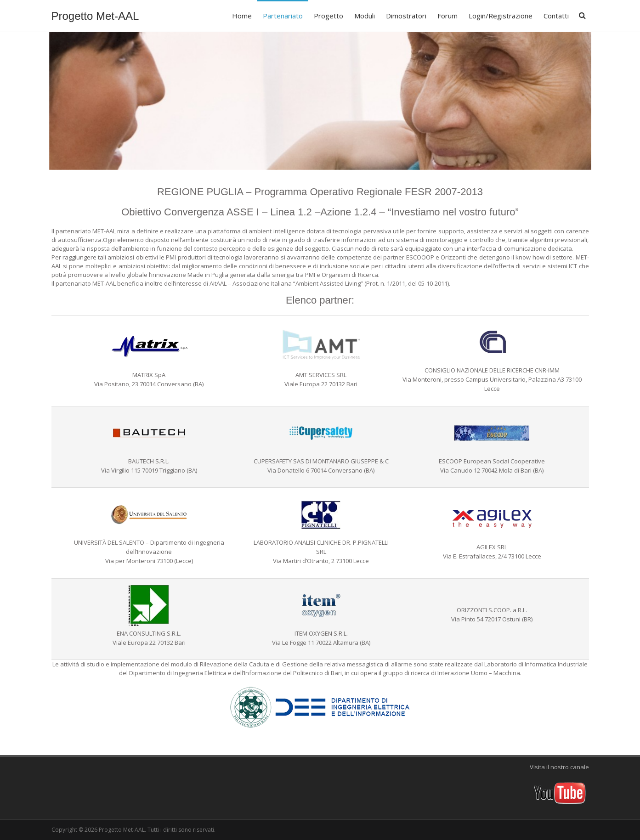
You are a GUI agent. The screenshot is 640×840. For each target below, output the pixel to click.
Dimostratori (406, 16)
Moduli (365, 16)
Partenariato (283, 16)
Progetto (328, 16)
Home (242, 16)
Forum (447, 16)
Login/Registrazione (501, 16)
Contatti (556, 16)
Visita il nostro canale (559, 767)
